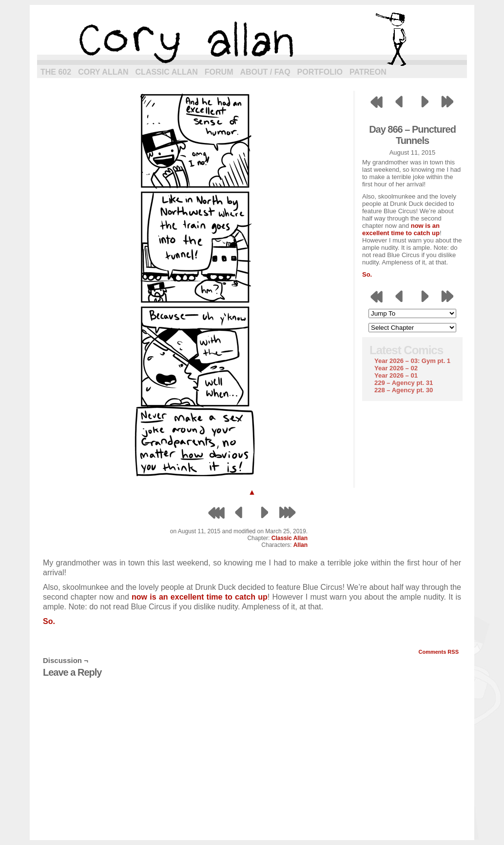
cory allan (252, 39)
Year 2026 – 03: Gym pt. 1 (412, 361)
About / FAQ (265, 72)
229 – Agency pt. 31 (404, 383)
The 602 (56, 72)
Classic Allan (167, 72)
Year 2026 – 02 (396, 368)
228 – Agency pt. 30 (404, 390)
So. (367, 274)
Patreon (368, 72)
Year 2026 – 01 (396, 375)
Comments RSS (438, 652)
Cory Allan (103, 72)
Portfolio (320, 72)
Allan (300, 545)
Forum (219, 72)
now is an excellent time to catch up (401, 229)
